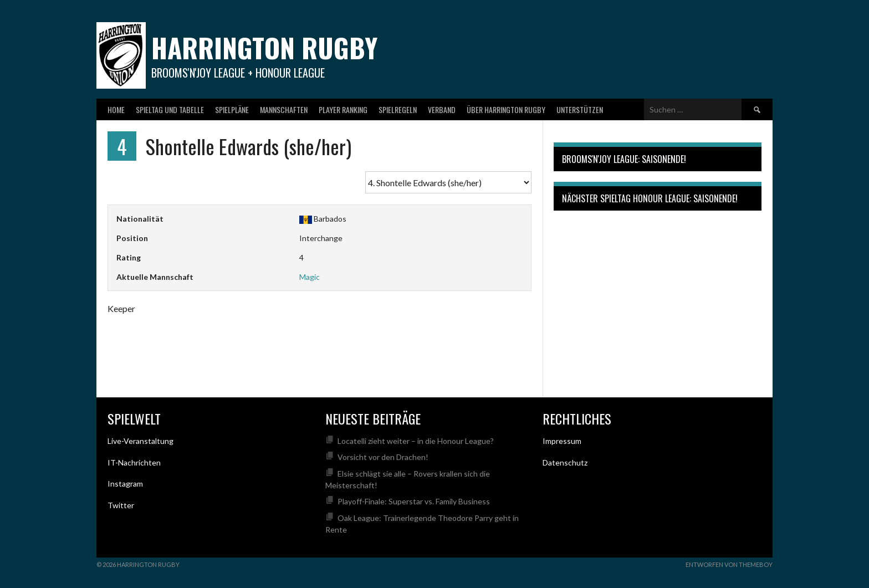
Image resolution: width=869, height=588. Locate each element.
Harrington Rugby (264, 47)
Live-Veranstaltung (140, 441)
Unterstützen (580, 109)
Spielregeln (398, 109)
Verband (442, 109)
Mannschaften (284, 109)
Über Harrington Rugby (506, 109)
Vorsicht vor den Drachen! (383, 457)
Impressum (562, 441)
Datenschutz (565, 462)
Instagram (125, 484)
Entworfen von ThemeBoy (729, 564)
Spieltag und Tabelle (170, 109)
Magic (310, 277)
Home (116, 109)
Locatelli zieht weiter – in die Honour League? (416, 441)
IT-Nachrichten (134, 462)
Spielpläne (232, 109)
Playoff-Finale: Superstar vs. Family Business (414, 501)
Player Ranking (343, 109)
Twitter (121, 505)
